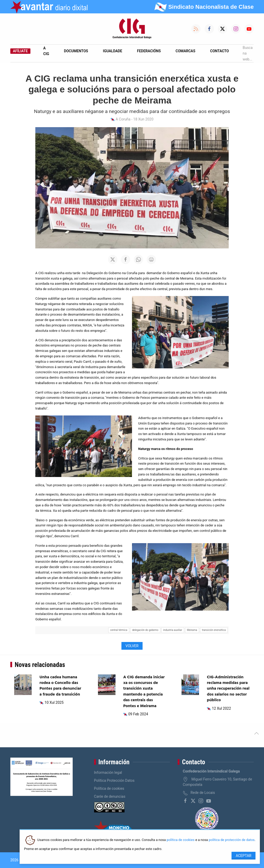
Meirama (192, 630)
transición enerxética (214, 630)
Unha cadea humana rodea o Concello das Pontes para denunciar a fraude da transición (60, 686)
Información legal (108, 772)
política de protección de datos (232, 840)
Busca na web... (248, 53)
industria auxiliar (173, 630)
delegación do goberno (145, 630)
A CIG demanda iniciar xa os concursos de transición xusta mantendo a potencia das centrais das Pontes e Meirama (144, 692)
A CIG (46, 51)
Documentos (76, 51)
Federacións (149, 51)
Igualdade (113, 51)
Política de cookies (109, 788)
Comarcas (185, 51)
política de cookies (180, 840)
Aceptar (244, 856)
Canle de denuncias (110, 796)
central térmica (119, 630)
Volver (132, 646)
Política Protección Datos (114, 780)
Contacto (220, 51)
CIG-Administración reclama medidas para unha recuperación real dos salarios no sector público (228, 689)
